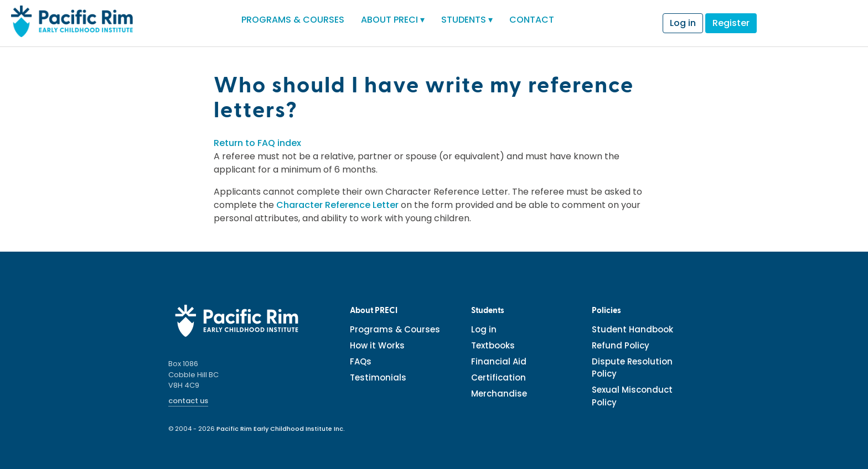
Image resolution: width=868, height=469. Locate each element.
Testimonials (378, 377)
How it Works (377, 345)
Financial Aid (499, 361)
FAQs (361, 361)
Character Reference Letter (337, 205)
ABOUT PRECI (393, 20)
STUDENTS (467, 20)
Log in (683, 23)
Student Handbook (632, 329)
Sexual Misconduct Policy (632, 396)
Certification (498, 377)
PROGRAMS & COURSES (293, 20)
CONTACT (532, 20)
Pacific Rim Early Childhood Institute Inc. (281, 429)
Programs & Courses (395, 329)
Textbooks (493, 345)
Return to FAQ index (257, 143)
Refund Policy (621, 345)
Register (731, 23)
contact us (188, 401)
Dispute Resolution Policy (632, 368)
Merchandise (499, 394)
